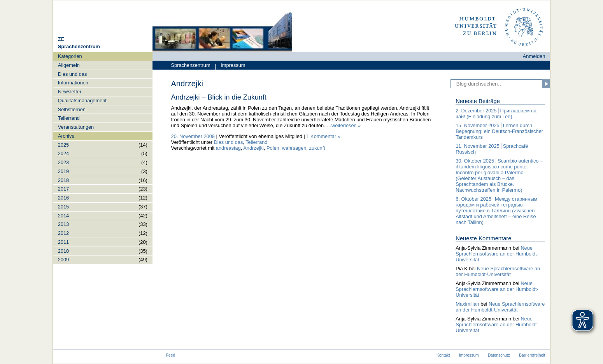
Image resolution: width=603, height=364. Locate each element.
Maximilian (467, 304)
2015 (63, 207)
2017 (63, 189)
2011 (63, 242)
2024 (63, 153)
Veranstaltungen (76, 127)
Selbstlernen (72, 109)
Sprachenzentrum (191, 65)
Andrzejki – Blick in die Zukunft (219, 97)
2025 (63, 145)
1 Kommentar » (323, 136)
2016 (63, 198)
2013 (63, 224)
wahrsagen (294, 148)
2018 (63, 180)
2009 (63, 260)
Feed (171, 355)
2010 (63, 251)
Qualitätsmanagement (82, 101)
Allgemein (69, 65)
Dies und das (73, 74)
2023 (63, 162)
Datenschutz (499, 355)
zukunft (317, 148)
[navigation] (103, 158)
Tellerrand (69, 118)
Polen (273, 148)
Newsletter (70, 92)
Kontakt (443, 355)
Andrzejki (253, 148)
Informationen (73, 83)
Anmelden (534, 56)
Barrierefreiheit (532, 355)
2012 (63, 233)
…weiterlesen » (344, 125)
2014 (63, 216)
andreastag (228, 148)
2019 (63, 171)
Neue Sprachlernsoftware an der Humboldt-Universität (497, 254)
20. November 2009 (193, 136)
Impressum (230, 66)
